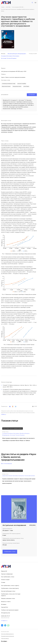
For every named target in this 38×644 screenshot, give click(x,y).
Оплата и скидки (5, 580)
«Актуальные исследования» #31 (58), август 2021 (14, 71)
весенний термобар (22, 84)
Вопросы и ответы (6, 602)
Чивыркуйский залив (17, 86)
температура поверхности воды (9, 84)
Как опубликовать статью (8, 577)
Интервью (4, 604)
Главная (3, 7)
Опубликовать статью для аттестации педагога (11, 595)
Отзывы (3, 583)
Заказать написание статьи (8, 599)
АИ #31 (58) (8, 7)
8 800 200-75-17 (6, 616)
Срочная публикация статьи (8, 591)
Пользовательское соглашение (8, 636)
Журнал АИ (4, 571)
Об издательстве (6, 613)
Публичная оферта (5, 639)
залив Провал (26, 86)
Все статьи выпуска (6, 464)
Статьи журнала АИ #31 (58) (18, 7)
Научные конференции (7, 574)
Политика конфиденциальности (7, 634)
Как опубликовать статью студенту (10, 586)
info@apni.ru (4, 414)
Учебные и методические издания (10, 610)
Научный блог (5, 607)
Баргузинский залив (6, 86)
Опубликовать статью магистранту (10, 588)
